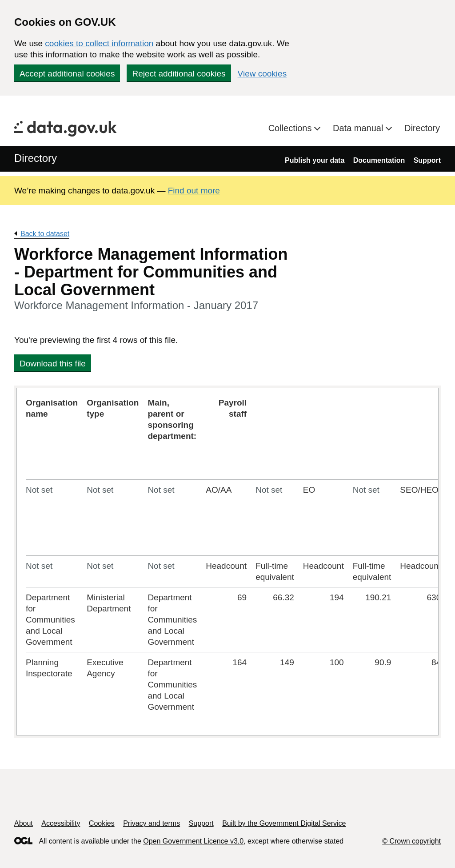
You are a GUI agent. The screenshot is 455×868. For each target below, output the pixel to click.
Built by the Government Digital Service (284, 823)
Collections (291, 128)
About (24, 823)
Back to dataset (45, 234)
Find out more (194, 191)
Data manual (359, 128)
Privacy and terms (152, 823)
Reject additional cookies (179, 74)
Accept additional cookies (67, 74)
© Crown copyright (411, 841)
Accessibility (61, 823)
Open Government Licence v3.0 (193, 841)
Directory (422, 128)
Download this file (53, 364)
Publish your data (315, 160)
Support (427, 160)
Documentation (379, 160)
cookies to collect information (99, 43)
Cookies (102, 823)
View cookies (262, 74)
